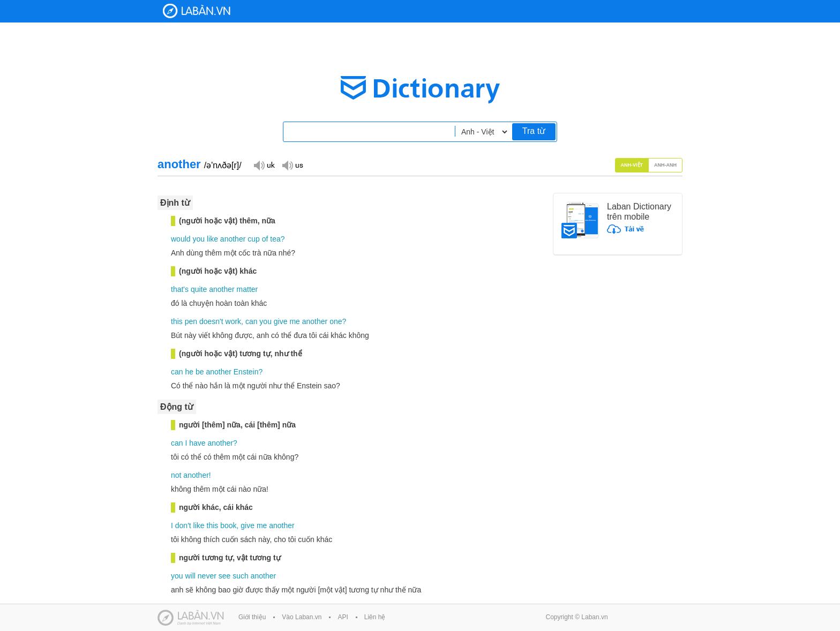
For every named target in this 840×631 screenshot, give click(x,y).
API (343, 617)
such (241, 576)
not (176, 475)
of (265, 239)
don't (183, 525)
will (190, 576)
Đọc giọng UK (264, 165)
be (200, 372)
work (234, 321)
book (228, 525)
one (336, 321)
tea (275, 239)
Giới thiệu (252, 617)
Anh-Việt (632, 165)
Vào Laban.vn (302, 617)
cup (254, 239)
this (177, 321)
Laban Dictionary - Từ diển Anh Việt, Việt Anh (197, 11)
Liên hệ (375, 617)
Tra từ (534, 131)
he (189, 372)
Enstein (246, 372)
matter (247, 289)
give (281, 321)
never (207, 576)
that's (180, 289)
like (212, 239)
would (181, 239)
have (197, 443)
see (225, 576)
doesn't (211, 321)
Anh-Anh (665, 165)
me (294, 321)
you (198, 239)
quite (199, 289)
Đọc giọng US (292, 165)
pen (191, 321)
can (252, 321)
